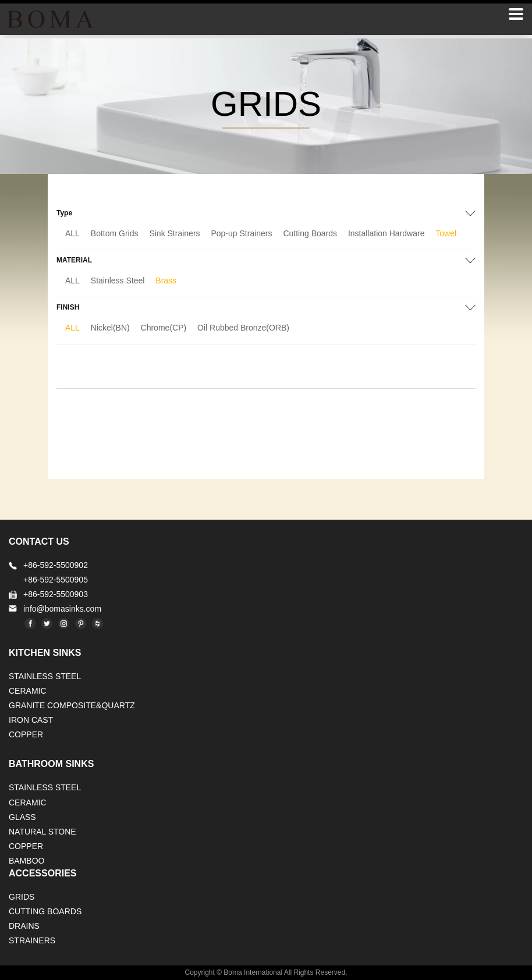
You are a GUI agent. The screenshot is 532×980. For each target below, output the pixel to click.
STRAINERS (32, 940)
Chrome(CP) (164, 328)
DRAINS (24, 926)
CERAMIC (28, 691)
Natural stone (42, 832)
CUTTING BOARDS (45, 911)
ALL (72, 233)
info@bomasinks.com (62, 609)
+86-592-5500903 (56, 594)
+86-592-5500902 (56, 565)
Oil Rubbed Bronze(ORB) (243, 328)
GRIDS (22, 897)
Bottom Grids (115, 233)
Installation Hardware (386, 233)
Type (64, 213)
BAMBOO (26, 861)
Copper (26, 734)
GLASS (22, 817)
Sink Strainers (174, 233)
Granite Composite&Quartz (72, 705)
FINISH (68, 307)
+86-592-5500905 (56, 580)
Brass (166, 280)
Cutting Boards (310, 233)
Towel (446, 233)
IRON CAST (31, 720)
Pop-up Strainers (241, 233)
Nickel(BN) (110, 328)
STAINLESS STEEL (45, 676)
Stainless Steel (118, 280)
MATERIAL (74, 260)
